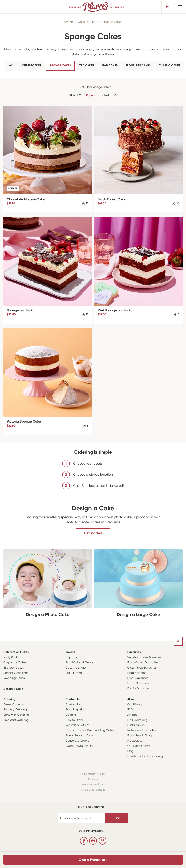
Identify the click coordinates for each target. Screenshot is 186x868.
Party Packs (11, 657)
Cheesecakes (32, 66)
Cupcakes (72, 657)
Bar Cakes (110, 66)
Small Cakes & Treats (79, 663)
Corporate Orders (77, 741)
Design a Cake (13, 689)
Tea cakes (87, 66)
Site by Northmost (93, 790)
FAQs (131, 710)
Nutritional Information (142, 730)
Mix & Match (73, 673)
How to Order (74, 720)
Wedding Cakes (14, 678)
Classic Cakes (170, 66)
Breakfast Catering (16, 720)
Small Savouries (138, 678)
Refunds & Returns (77, 725)
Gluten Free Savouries (142, 668)
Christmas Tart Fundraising (145, 756)
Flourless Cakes (138, 66)
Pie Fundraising (137, 720)
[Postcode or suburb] (82, 818)
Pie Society (135, 741)
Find (117, 818)
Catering (9, 699)
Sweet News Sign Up (79, 746)
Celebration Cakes (16, 652)
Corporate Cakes (15, 663)
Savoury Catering (15, 710)
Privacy (93, 779)
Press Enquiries (75, 710)
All (11, 66)
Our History (135, 705)
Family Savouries (139, 689)
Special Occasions (16, 673)
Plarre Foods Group (140, 736)
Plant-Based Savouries (143, 663)
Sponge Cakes (112, 22)
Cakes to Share (88, 22)
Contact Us (73, 699)
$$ (115, 95)
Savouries (134, 652)
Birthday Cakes (14, 668)
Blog (130, 751)
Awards (132, 715)
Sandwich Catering (16, 715)
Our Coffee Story (139, 746)
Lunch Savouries (138, 683)
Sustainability (136, 725)
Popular (91, 95)
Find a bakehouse (91, 807)
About (132, 699)
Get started (93, 533)
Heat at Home (137, 673)
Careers (71, 715)
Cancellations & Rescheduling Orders (90, 730)
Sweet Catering (14, 705)
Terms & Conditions (93, 785)
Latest (105, 95)
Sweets (69, 22)
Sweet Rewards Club (79, 736)
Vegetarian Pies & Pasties (144, 657)
